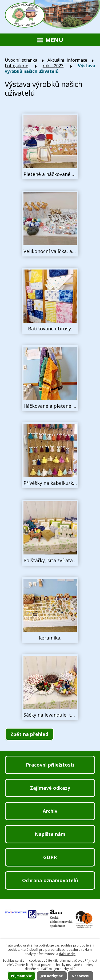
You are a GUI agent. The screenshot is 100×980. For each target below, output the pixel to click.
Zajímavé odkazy (50, 788)
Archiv (50, 811)
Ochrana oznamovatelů (50, 880)
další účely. (67, 954)
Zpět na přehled (29, 734)
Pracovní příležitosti (50, 765)
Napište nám (50, 834)
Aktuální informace (67, 60)
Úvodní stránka (21, 60)
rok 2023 (53, 66)
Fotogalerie (17, 66)
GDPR (50, 857)
